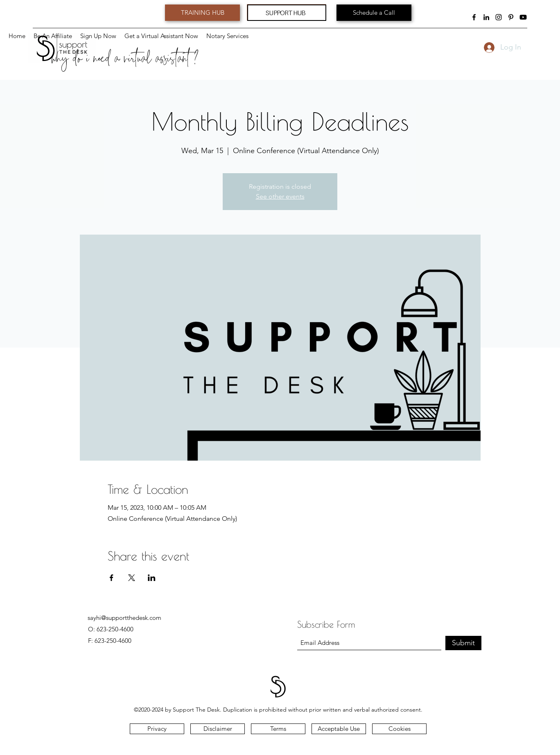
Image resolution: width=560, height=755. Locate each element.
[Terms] (278, 729)
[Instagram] (499, 17)
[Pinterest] (511, 17)
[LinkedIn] (486, 17)
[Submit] (463, 643)
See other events (280, 196)
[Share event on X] (132, 578)
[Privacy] (157, 729)
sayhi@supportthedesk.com (124, 618)
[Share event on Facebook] (112, 578)
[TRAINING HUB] (202, 13)
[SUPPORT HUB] (287, 13)
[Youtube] (523, 17)
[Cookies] (399, 729)
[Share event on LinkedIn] (152, 578)
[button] (227, 36)
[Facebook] (474, 17)
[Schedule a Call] (374, 13)
